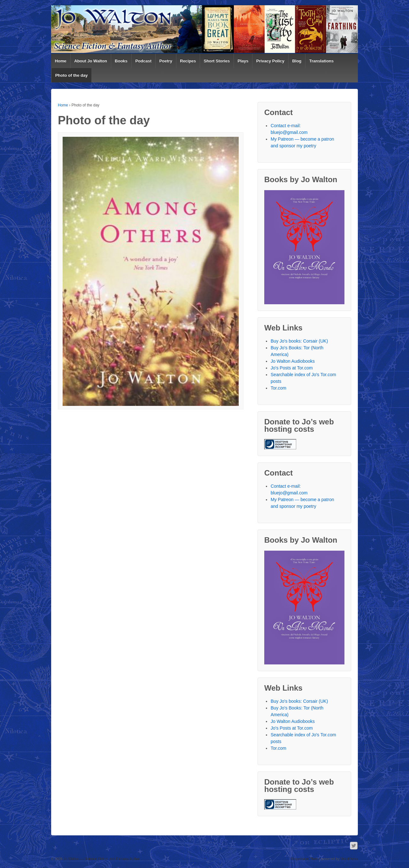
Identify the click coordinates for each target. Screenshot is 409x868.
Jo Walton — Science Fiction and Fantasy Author (101, 859)
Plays (243, 61)
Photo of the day (72, 75)
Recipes (188, 61)
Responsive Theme (305, 859)
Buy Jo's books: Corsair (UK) (299, 341)
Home (61, 61)
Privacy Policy (270, 61)
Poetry (166, 61)
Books (121, 61)
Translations (322, 61)
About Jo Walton (91, 61)
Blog (297, 61)
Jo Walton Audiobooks (293, 361)
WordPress (349, 859)
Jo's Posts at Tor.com (292, 368)
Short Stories (217, 61)
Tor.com (278, 388)
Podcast (143, 61)
